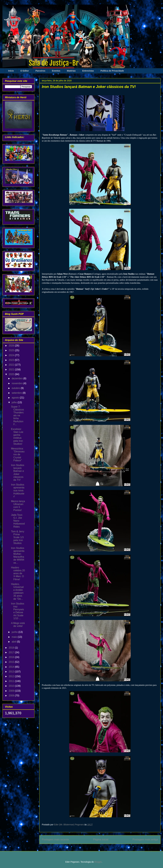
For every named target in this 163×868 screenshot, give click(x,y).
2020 (12, 374)
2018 (12, 648)
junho (15, 632)
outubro (16, 388)
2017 (12, 652)
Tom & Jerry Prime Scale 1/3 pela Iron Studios (18, 537)
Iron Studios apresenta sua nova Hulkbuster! (18, 491)
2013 (12, 672)
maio (15, 637)
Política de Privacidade (112, 71)
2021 (12, 370)
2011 (12, 681)
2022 (12, 365)
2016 (12, 657)
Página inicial (101, 840)
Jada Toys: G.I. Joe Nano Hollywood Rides (18, 521)
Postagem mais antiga (145, 840)
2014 (12, 667)
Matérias (71, 71)
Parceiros (40, 71)
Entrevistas (88, 71)
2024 (12, 355)
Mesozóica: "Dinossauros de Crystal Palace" (18, 454)
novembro (18, 383)
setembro (17, 393)
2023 (12, 360)
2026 (12, 346)
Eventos (56, 71)
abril (14, 642)
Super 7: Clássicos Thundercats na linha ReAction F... (17, 416)
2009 (12, 691)
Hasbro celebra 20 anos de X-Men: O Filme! (18, 573)
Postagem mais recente (55, 840)
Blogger (98, 862)
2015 (12, 662)
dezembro (18, 378)
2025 (12, 350)
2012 (12, 676)
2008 (12, 696)
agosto (16, 398)
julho (15, 402)
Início (11, 71)
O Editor (25, 71)
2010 (12, 686)
